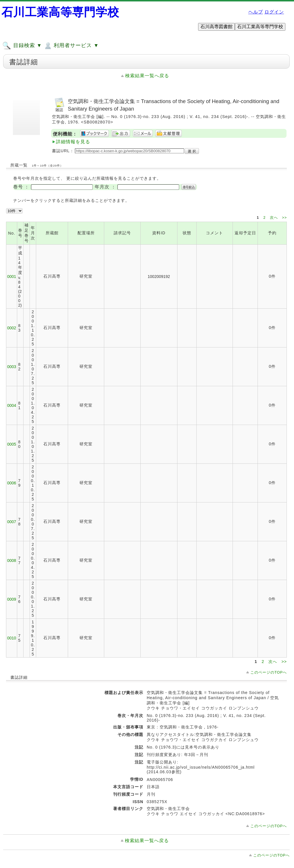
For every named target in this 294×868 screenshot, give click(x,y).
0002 (12, 328)
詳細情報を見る (73, 142)
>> (284, 218)
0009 (12, 599)
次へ (275, 218)
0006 (12, 483)
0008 (12, 560)
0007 (12, 522)
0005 (12, 444)
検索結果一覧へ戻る (147, 76)
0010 (12, 638)
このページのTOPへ (269, 672)
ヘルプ (256, 12)
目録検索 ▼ (22, 46)
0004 (12, 405)
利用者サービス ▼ (71, 46)
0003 (12, 367)
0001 (12, 277)
